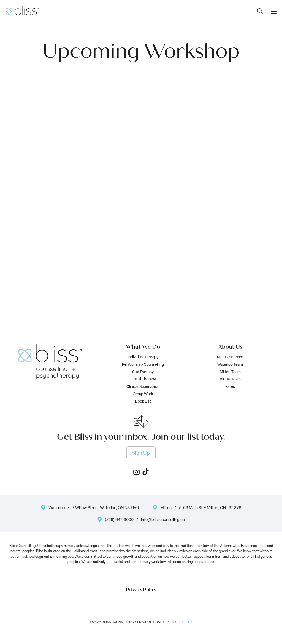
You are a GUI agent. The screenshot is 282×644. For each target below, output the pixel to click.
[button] (274, 11)
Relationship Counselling (143, 365)
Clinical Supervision (143, 387)
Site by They (182, 622)
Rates (230, 387)
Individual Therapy (143, 357)
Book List (143, 402)
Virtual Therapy (143, 379)
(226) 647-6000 (119, 520)
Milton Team (230, 372)
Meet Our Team (230, 357)
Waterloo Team (230, 365)
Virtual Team (230, 379)
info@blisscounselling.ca (163, 520)
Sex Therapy (143, 372)
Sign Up (141, 453)
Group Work (143, 394)
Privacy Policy (141, 590)
